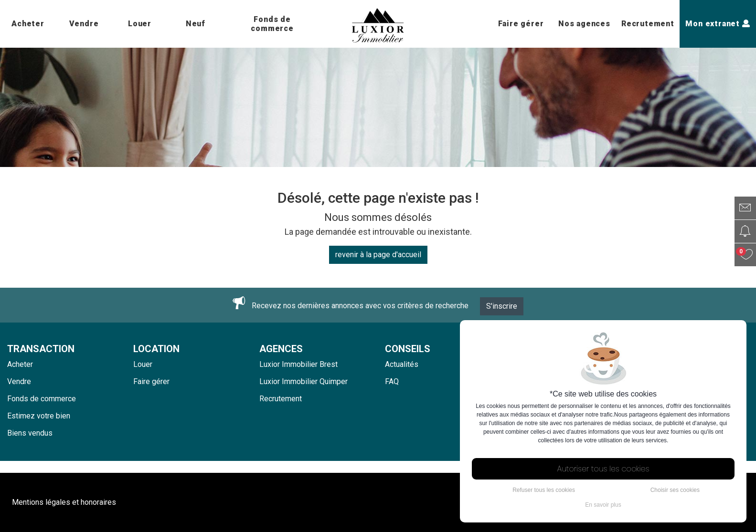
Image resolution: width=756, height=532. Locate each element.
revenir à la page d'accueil (378, 255)
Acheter (28, 24)
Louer (140, 24)
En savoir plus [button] (603, 505)
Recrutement (648, 24)
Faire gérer (521, 24)
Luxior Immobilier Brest (298, 364)
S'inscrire (502, 306)
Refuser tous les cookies (544, 490)
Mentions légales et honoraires (64, 502)
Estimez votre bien (39, 416)
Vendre (84, 24)
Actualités (402, 364)
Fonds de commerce (272, 24)
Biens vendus (30, 433)
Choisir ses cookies (675, 490)
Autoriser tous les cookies (603, 469)
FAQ (392, 381)
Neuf (196, 24)
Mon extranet (718, 24)
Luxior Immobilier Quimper (303, 381)
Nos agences (584, 24)
